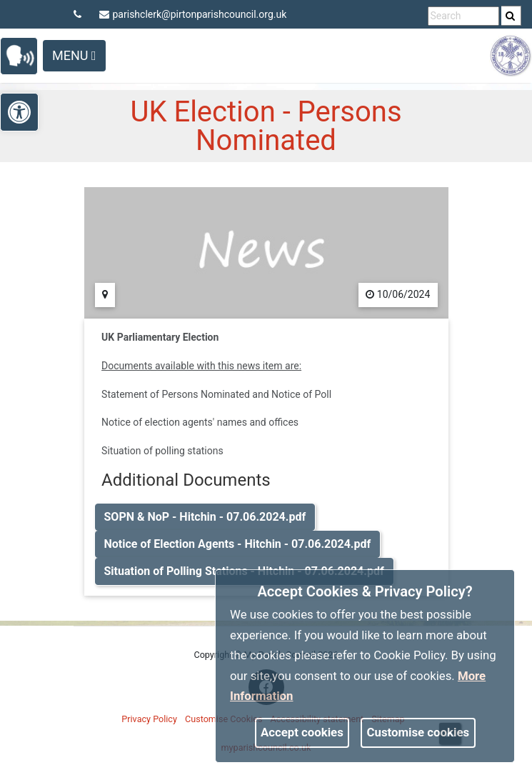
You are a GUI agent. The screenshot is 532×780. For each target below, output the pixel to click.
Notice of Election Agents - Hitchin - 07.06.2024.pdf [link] (238, 544)
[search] (511, 16)
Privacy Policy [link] (149, 719)
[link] (510, 16)
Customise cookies (418, 732)
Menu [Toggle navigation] (74, 55)
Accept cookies (302, 732)
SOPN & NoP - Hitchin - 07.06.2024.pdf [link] (205, 517)
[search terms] (463, 16)
